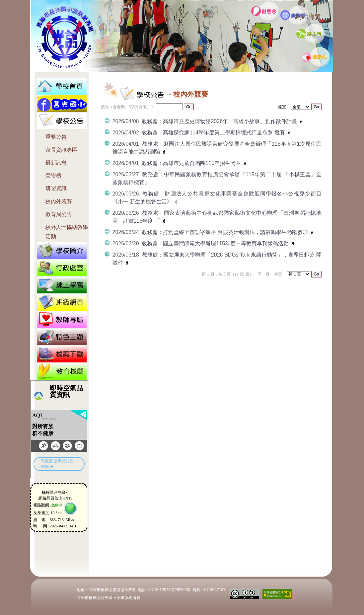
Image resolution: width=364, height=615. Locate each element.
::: (288, 18)
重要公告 (56, 137)
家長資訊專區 (61, 150)
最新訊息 (56, 163)
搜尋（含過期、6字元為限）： (128, 107)
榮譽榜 (53, 175)
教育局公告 (59, 214)
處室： (284, 107)
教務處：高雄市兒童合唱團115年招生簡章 (192, 163)
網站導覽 (308, 17)
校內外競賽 (59, 201)
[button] (62, 120)
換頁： (280, 274)
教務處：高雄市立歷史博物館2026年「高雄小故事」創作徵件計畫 (220, 121)
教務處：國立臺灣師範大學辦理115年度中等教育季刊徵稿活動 (216, 243)
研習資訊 (56, 188)
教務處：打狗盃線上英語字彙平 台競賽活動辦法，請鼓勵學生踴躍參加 (225, 232)
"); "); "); (299, 274)
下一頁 (263, 274)
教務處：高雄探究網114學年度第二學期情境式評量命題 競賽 (214, 133)
